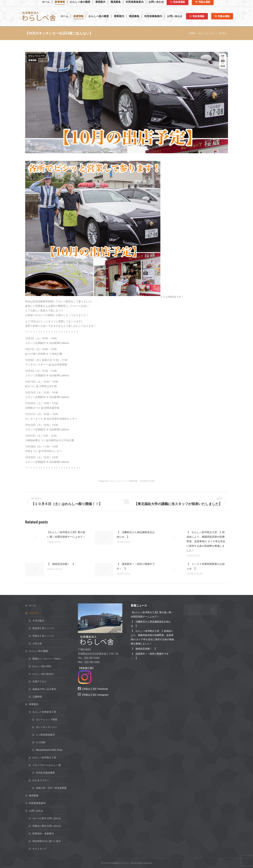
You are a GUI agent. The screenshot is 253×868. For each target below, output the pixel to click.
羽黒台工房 (206, 3)
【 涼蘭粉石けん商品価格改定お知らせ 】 (136, 535)
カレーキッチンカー (46, 727)
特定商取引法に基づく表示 (47, 841)
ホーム (33, 605)
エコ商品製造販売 (45, 735)
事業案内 (32, 704)
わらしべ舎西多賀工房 (43, 712)
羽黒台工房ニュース (43, 636)
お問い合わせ (34, 811)
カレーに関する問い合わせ (47, 818)
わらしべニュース (37, 56)
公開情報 (37, 697)
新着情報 (32, 60)
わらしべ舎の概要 (37, 651)
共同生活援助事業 (45, 773)
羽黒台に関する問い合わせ (47, 826)
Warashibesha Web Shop (43, 3)
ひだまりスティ (39, 780)
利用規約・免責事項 (43, 834)
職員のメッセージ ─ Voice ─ (47, 659)
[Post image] (34, 538)
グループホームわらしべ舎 (45, 765)
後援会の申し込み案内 (44, 689)
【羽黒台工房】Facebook (94, 689)
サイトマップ (40, 849)
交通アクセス (40, 681)
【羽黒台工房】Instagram (95, 695)
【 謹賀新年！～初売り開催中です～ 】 (136, 566)
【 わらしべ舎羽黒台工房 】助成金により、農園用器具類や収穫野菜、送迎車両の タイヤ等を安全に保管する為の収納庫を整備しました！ (206, 541)
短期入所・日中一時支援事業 (51, 788)
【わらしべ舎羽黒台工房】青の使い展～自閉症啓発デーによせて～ (66, 535)
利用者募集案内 (37, 803)
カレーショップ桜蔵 (46, 719)
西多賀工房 (187, 3)
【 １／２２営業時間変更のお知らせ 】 (206, 566)
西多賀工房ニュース (43, 628)
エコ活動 (41, 742)
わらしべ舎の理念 (42, 666)
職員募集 (34, 796)
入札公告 (37, 643)
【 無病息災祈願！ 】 (61, 564)
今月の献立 (38, 621)
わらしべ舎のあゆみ (43, 674)
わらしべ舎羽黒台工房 (44, 757)
